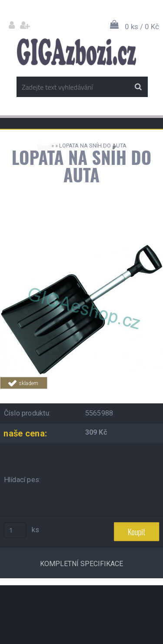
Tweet (138, 394)
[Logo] (76, 52)
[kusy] (15, 530)
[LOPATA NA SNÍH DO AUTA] (81, 238)
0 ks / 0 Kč (142, 27)
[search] (138, 87)
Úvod (43, 146)
